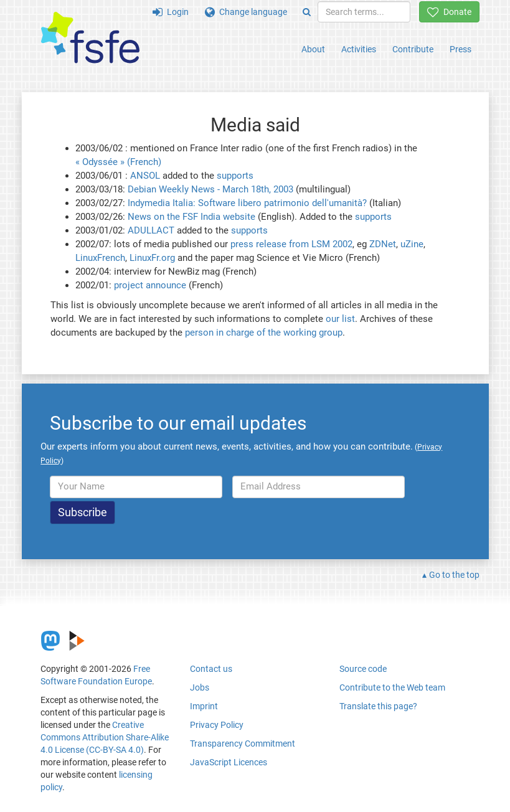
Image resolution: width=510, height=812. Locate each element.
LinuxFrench (100, 258)
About (313, 49)
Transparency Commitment (243, 744)
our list (340, 319)
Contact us (211, 669)
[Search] (307, 12)
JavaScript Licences (229, 762)
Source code (363, 669)
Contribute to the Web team (392, 687)
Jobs (200, 687)
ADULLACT (151, 230)
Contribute (413, 49)
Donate (449, 12)
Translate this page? (378, 706)
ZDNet (383, 244)
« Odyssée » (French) (118, 162)
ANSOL (145, 176)
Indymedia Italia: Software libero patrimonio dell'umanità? (247, 203)
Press (460, 49)
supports (235, 176)
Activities (359, 49)
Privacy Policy (217, 725)
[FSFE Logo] (90, 38)
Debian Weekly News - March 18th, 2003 (210, 189)
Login (171, 12)
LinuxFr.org (152, 258)
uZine (412, 244)
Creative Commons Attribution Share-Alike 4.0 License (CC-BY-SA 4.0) (105, 737)
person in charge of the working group (264, 333)
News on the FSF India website (191, 217)
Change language (246, 12)
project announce (150, 285)
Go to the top (454, 575)
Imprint (204, 706)
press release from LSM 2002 (291, 244)
